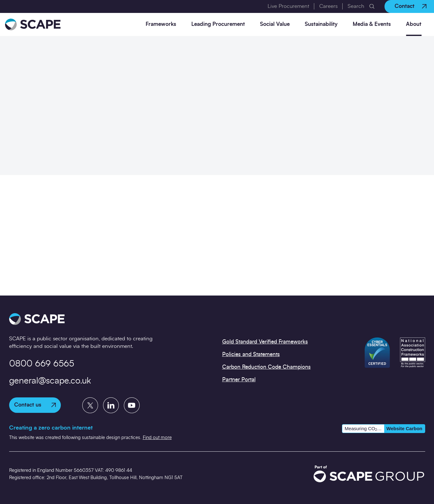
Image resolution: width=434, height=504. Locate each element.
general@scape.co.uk (50, 381)
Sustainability (321, 24)
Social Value (275, 24)
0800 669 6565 (42, 364)
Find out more (157, 438)
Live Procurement (288, 6)
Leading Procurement (218, 24)
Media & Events (372, 24)
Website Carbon (404, 428)
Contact (411, 6)
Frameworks (161, 24)
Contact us (35, 405)
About (414, 24)
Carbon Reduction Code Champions (266, 367)
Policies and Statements (251, 354)
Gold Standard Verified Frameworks (265, 342)
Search (356, 6)
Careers (328, 6)
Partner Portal (239, 380)
